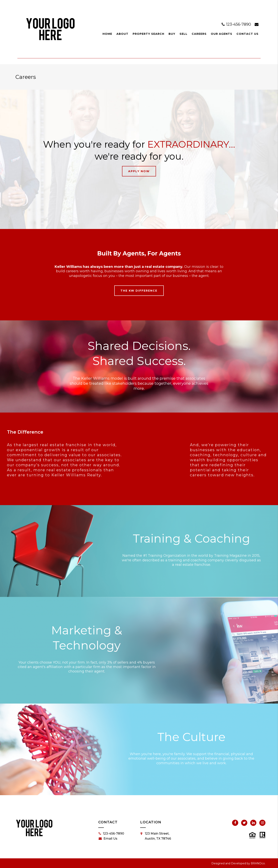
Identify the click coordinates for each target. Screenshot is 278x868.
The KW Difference (139, 291)
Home (107, 34)
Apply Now (139, 171)
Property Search (148, 34)
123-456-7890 (237, 24)
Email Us (108, 839)
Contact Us (247, 34)
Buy (172, 34)
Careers (199, 34)
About (122, 34)
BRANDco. (258, 863)
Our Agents (222, 34)
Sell (183, 34)
